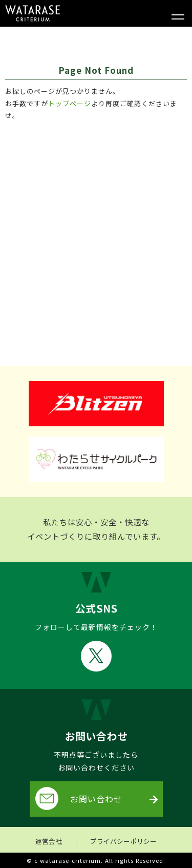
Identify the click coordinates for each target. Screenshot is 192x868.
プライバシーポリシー (123, 841)
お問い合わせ (79, 798)
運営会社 (49, 841)
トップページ (70, 103)
